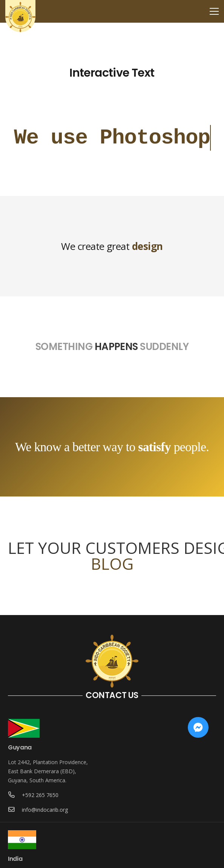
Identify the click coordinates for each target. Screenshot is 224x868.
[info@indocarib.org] (15, 810)
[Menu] (214, 11)
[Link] (20, 17)
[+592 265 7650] (15, 795)
